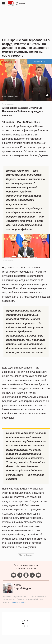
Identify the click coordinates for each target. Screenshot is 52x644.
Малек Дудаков (26, 555)
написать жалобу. (18, 602)
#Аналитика (40, 62)
